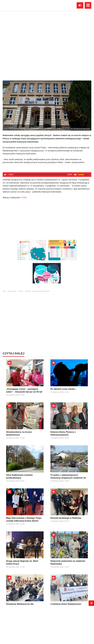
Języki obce (12, 291)
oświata (28, 291)
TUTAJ (24, 197)
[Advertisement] (47, 219)
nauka (21, 291)
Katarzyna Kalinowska (41, 291)
